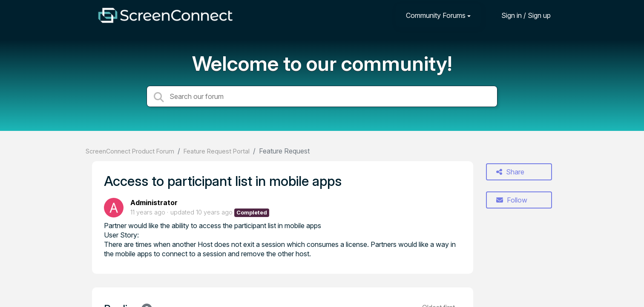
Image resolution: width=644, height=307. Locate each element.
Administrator (154, 203)
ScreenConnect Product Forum (130, 151)
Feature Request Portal (217, 151)
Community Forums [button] (436, 15)
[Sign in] (520, 15)
